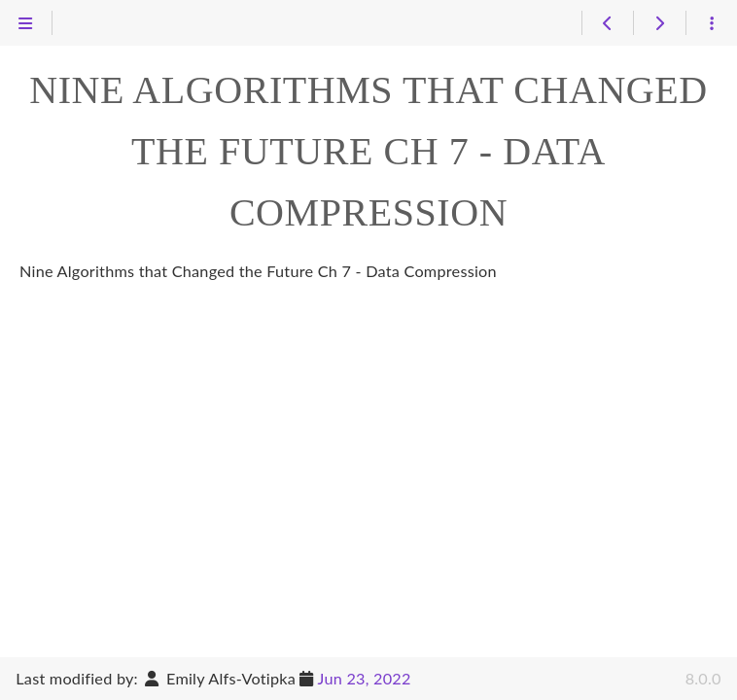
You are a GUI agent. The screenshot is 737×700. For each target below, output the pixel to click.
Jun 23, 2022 (365, 678)
